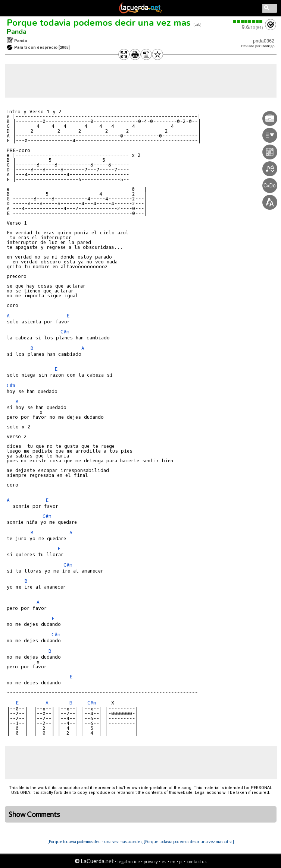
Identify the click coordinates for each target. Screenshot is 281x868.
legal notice (129, 861)
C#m (65, 332)
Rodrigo (268, 46)
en (173, 861)
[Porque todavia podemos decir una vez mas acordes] (96, 841)
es (164, 861)
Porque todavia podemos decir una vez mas (99, 23)
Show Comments (34, 814)
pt (181, 861)
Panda (17, 32)
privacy (151, 861)
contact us (197, 861)
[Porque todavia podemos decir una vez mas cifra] (189, 841)
